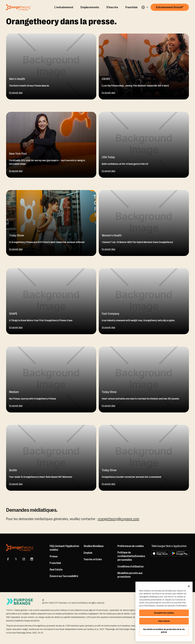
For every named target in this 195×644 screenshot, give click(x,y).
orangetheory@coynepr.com (119, 519)
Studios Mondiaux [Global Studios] (94, 546)
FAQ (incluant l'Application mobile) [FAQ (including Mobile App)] (64, 548)
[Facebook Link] (8, 559)
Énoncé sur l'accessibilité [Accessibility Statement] (64, 576)
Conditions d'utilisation (130, 567)
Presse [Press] (54, 556)
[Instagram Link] (24, 559)
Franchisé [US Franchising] (55, 563)
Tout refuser (164, 621)
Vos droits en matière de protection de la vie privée (164, 631)
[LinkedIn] (32, 559)
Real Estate (56, 570)
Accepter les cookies (164, 613)
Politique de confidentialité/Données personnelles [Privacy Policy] (131, 556)
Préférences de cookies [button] (131, 546)
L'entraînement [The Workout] (64, 7)
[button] (145, 7)
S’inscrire (112, 7)
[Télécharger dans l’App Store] (160, 553)
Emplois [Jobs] (88, 553)
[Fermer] (189, 586)
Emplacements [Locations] (90, 7)
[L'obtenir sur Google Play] (180, 553)
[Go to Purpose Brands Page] (20, 602)
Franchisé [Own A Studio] (131, 7)
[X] (16, 559)
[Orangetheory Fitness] (20, 548)
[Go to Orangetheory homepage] (19, 7)
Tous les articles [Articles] (93, 559)
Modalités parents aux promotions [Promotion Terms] (130, 575)
